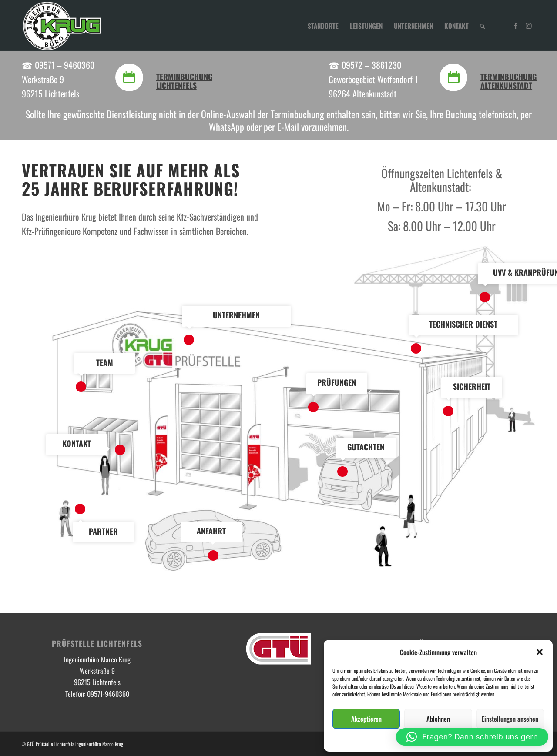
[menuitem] (323, 26)
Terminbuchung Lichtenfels (184, 81)
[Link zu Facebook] (516, 25)
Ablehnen (438, 719)
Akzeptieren (366, 719)
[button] (540, 652)
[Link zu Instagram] (529, 25)
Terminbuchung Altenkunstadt (508, 81)
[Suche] (483, 26)
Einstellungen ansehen (510, 719)
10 (80, 509)
